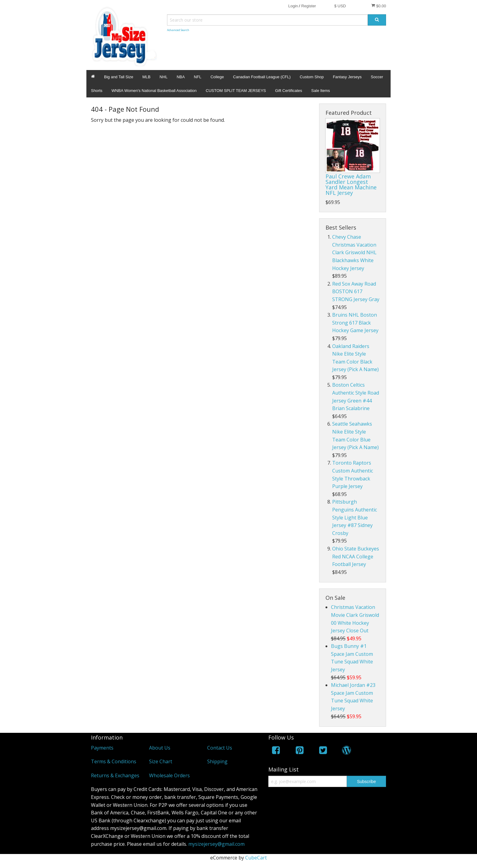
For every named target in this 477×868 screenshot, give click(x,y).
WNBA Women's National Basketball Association (154, 91)
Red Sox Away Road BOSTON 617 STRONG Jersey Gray (356, 292)
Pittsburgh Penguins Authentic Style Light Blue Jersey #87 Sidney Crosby (355, 517)
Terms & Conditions (114, 761)
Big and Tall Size (119, 77)
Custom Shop (312, 77)
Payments (102, 748)
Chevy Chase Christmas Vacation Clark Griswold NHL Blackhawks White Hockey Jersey (354, 252)
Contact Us (220, 748)
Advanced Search (178, 30)
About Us (160, 748)
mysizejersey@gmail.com (216, 844)
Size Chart (161, 761)
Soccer (377, 77)
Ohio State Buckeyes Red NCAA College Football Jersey (356, 556)
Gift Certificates (289, 91)
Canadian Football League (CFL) (262, 77)
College (217, 77)
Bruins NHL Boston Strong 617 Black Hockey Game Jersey (355, 323)
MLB (146, 77)
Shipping (217, 761)
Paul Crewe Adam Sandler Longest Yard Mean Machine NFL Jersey (351, 184)
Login (293, 6)
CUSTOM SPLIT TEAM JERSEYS (236, 91)
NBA (181, 77)
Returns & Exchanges (115, 775)
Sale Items (320, 91)
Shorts (97, 91)
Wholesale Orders (169, 775)
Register (308, 6)
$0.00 (379, 6)
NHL (164, 77)
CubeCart (256, 858)
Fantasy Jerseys (347, 77)
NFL (198, 77)
